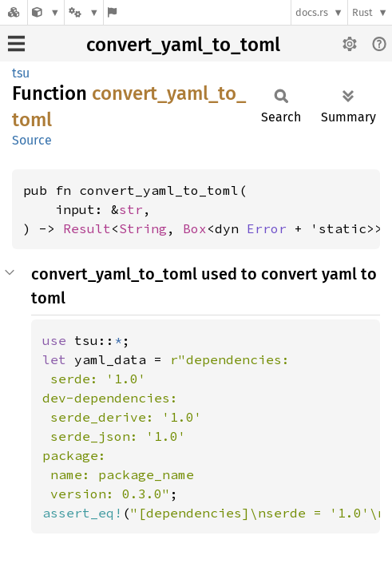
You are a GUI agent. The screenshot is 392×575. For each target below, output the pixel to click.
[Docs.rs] (14, 12)
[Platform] (84, 12)
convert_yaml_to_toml (183, 45)
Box (195, 228)
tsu (21, 73)
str (131, 209)
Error (267, 228)
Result (87, 228)
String (143, 228)
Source (32, 140)
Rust (362, 12)
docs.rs (312, 12)
